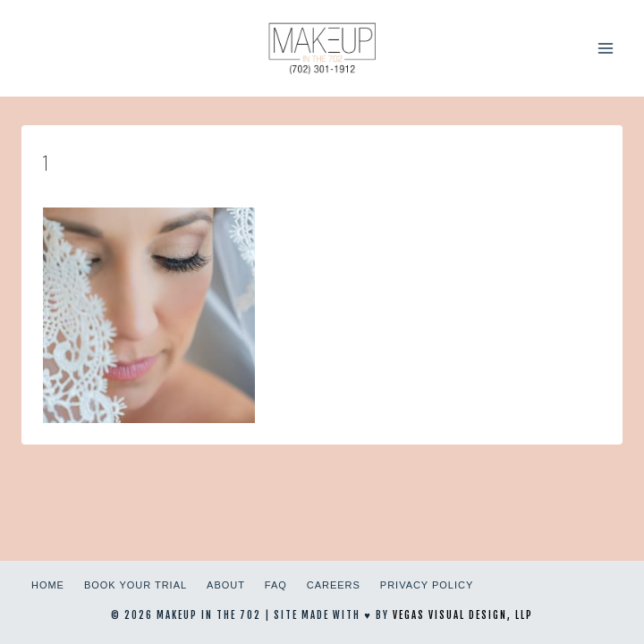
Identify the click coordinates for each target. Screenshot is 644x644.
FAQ (276, 585)
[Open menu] (605, 48)
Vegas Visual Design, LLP (463, 615)
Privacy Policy (427, 585)
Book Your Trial (136, 585)
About (226, 585)
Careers (334, 585)
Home (48, 585)
